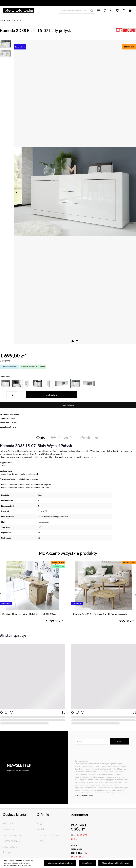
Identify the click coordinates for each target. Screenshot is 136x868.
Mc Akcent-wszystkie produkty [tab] (68, 553)
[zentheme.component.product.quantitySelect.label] (12, 395)
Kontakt (41, 829)
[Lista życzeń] (118, 10)
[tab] (41, 438)
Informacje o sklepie (48, 835)
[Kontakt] (111, 10)
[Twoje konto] (124, 10)
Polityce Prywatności (85, 796)
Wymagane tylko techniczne (60, 863)
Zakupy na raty (11, 852)
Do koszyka (51, 395)
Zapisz (120, 741)
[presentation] (97, 752)
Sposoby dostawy (12, 835)
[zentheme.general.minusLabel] (3, 395)
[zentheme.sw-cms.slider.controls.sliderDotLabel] (73, 341)
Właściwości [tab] (63, 437)
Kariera (41, 841)
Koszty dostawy (11, 841)
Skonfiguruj (87, 863)
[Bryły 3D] (105, 10)
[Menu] (99, 10)
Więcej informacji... (25, 865)
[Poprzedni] (17, 192)
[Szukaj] (92, 10)
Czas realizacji (10, 847)
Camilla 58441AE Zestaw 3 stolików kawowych (100, 614)
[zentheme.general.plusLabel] (21, 395)
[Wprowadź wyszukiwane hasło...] (74, 10)
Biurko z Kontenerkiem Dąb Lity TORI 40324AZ (29, 614)
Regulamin (8, 823)
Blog (39, 823)
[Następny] (133, 192)
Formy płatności (12, 829)
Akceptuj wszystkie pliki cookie (116, 863)
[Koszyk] (130, 10)
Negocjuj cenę (68, 405)
